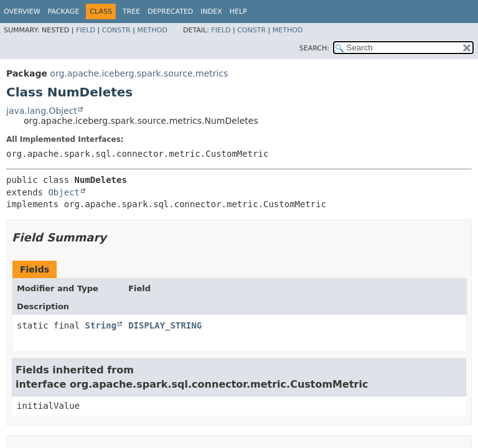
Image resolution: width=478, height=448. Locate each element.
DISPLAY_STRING (165, 325)
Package (64, 12)
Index (211, 12)
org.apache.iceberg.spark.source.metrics (139, 73)
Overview (22, 12)
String (101, 325)
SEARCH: (314, 48)
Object (64, 192)
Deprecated (170, 12)
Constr (116, 30)
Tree (131, 12)
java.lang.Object (42, 111)
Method (152, 30)
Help (238, 12)
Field (86, 30)
